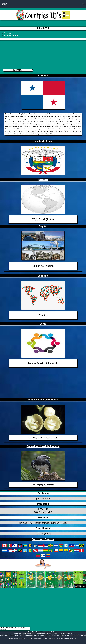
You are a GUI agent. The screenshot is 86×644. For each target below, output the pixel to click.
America (8, 33)
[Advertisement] (42, 54)
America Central (11, 35)
